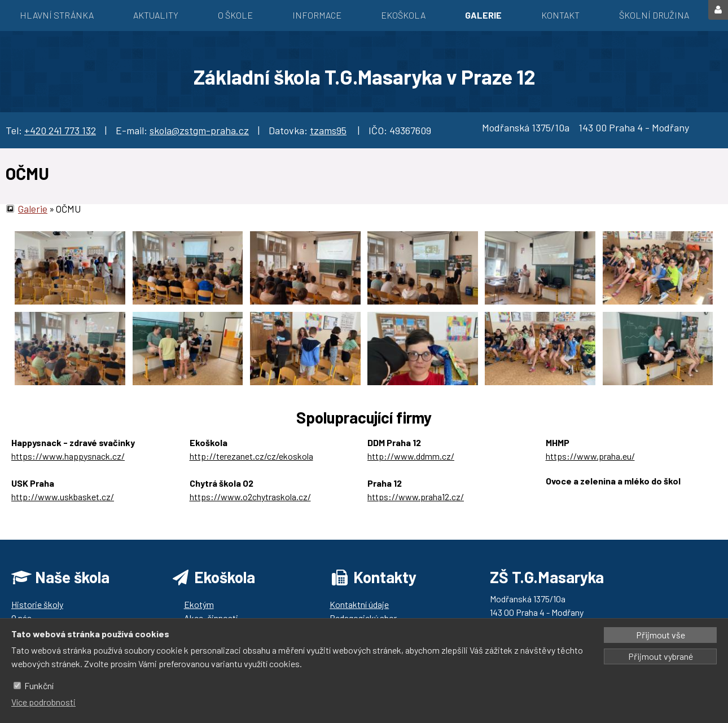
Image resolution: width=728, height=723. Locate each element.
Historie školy (37, 604)
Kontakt (560, 15)
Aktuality (156, 15)
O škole (235, 15)
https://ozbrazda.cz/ (586, 494)
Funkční (39, 685)
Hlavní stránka (57, 15)
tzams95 (328, 130)
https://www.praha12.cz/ (416, 497)
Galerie (483, 15)
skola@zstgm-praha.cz (199, 130)
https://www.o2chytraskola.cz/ (250, 497)
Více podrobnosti (43, 702)
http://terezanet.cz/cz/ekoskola (251, 456)
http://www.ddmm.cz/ (411, 456)
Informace (317, 15)
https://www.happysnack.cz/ (68, 456)
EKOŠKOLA (403, 15)
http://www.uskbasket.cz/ (63, 497)
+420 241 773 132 (60, 130)
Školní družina (654, 15)
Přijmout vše (661, 635)
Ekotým (199, 604)
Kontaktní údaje (359, 604)
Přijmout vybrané (661, 656)
